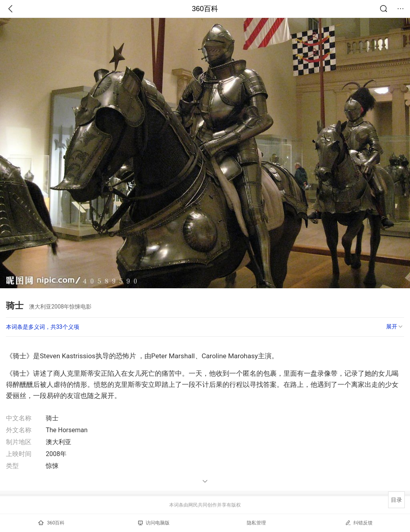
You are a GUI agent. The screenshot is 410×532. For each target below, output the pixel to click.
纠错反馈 (359, 523)
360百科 (205, 9)
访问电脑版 (154, 523)
